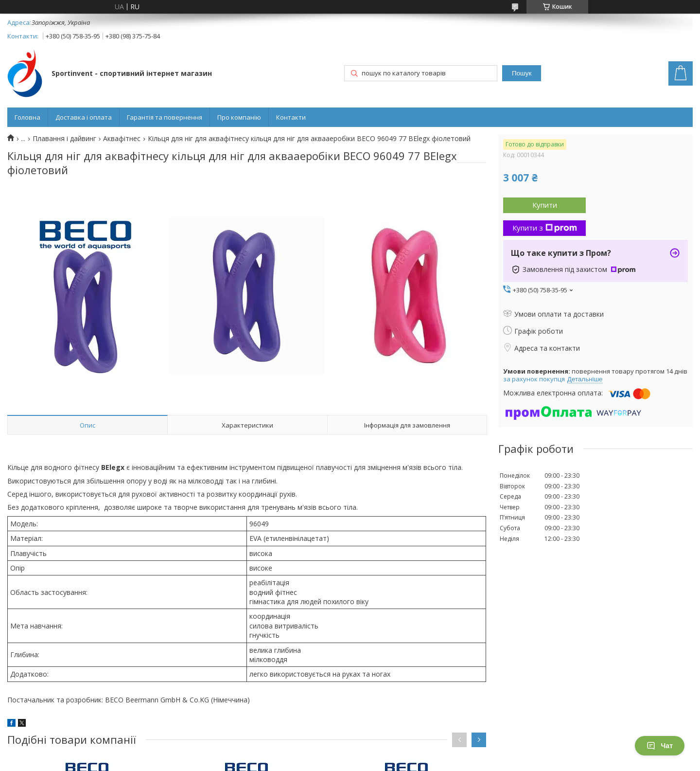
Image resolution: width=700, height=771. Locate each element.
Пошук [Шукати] (522, 73)
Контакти (291, 117)
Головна (27, 117)
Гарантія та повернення (165, 117)
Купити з (545, 228)
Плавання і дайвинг (64, 139)
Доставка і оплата (84, 117)
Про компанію (239, 117)
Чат (660, 746)
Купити (545, 205)
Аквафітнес (122, 139)
